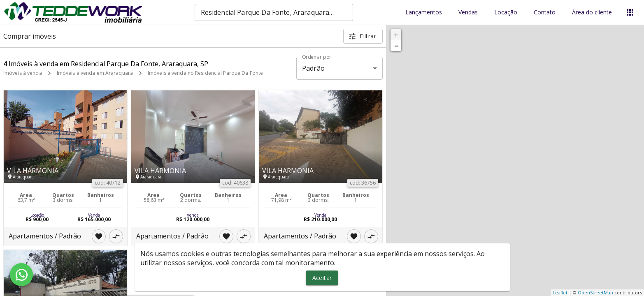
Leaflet (560, 293)
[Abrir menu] (630, 12)
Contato (545, 13)
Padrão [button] (313, 68)
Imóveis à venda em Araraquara (95, 73)
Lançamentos (424, 13)
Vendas (468, 13)
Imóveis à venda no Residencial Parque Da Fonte (205, 73)
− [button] (396, 46)
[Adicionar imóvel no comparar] (116, 236)
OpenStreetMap (595, 293)
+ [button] (396, 35)
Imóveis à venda (23, 73)
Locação (506, 13)
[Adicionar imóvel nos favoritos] (99, 236)
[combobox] (274, 12)
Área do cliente (592, 13)
